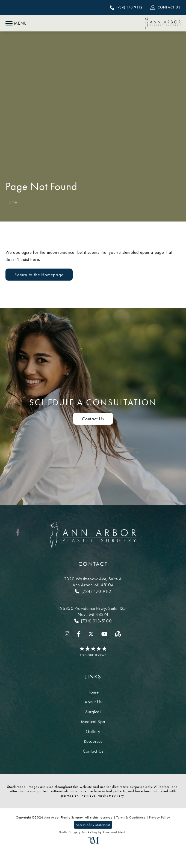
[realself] (118, 634)
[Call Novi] (93, 621)
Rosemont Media (115, 832)
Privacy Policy (160, 817)
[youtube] (104, 634)
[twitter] (91, 634)
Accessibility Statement (93, 825)
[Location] (93, 582)
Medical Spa (93, 721)
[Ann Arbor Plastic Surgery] (163, 23)
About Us (93, 702)
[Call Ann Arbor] (93, 591)
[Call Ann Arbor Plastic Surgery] (126, 8)
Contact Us (93, 751)
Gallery (93, 731)
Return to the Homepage (39, 275)
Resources (93, 741)
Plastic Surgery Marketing (78, 832)
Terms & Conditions (131, 817)
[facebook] (79, 634)
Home (11, 202)
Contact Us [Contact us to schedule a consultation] (93, 419)
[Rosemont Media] (93, 843)
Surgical (93, 712)
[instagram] (67, 634)
